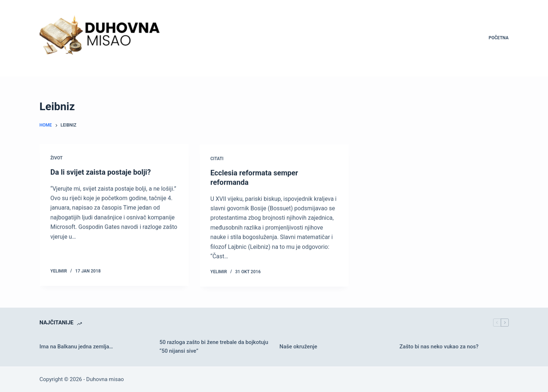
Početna (499, 38)
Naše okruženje (299, 347)
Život (57, 158)
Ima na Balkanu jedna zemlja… (76, 347)
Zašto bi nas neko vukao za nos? (439, 347)
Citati (217, 160)
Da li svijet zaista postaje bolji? (101, 172)
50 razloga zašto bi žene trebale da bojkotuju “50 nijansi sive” (214, 347)
